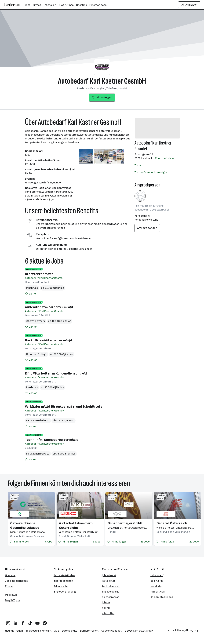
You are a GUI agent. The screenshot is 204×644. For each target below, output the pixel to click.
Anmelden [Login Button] (189, 5)
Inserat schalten (63, 581)
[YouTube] (37, 622)
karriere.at (139, 631)
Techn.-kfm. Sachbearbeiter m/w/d (52, 440)
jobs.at (106, 602)
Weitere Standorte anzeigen (151, 172)
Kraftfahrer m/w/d (39, 274)
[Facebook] (23, 622)
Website (139, 165)
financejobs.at (111, 592)
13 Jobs (48, 542)
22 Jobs (194, 542)
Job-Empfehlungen (162, 597)
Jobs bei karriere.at (16, 581)
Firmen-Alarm (158, 592)
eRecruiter (108, 613)
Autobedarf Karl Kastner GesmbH (102, 81)
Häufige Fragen (14, 631)
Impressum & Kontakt (39, 631)
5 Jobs (97, 542)
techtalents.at (111, 586)
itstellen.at (109, 581)
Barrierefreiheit (89, 631)
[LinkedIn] (15, 622)
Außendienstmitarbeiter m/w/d (49, 307)
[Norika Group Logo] (183, 631)
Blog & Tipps (12, 600)
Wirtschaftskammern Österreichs (76, 525)
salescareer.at (111, 597)
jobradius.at (109, 575)
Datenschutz (70, 631)
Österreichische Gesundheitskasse (25, 525)
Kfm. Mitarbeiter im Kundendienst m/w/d (56, 373)
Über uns (10, 575)
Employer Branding (65, 592)
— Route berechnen (164, 158)
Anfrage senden (147, 228)
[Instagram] (8, 622)
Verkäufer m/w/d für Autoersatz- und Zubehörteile (64, 407)
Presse (9, 586)
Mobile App (11, 595)
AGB (57, 631)
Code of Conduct (111, 631)
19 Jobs (145, 542)
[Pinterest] (45, 622)
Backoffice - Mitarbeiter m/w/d (49, 340)
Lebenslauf (157, 575)
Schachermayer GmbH (125, 523)
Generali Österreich (172, 523)
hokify (106, 608)
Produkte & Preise (64, 575)
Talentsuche (61, 586)
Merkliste (156, 586)
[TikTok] (30, 622)
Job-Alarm (157, 581)
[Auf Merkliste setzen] (31, 294)
